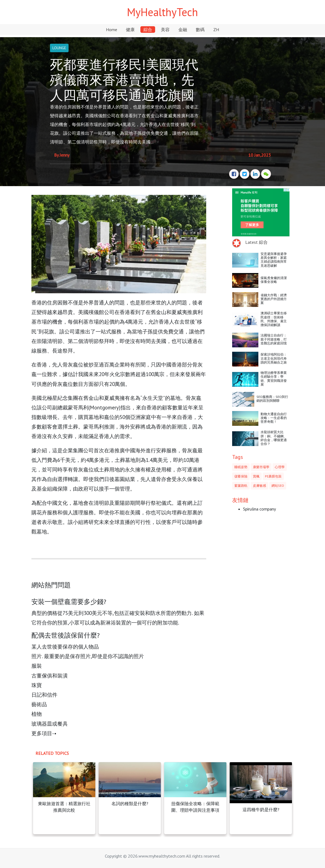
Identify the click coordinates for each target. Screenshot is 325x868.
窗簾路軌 (241, 486)
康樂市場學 (261, 467)
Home (112, 30)
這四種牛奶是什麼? (261, 810)
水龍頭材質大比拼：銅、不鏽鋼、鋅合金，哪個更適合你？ (274, 438)
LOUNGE (59, 48)
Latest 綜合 (256, 242)
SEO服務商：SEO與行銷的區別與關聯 (272, 399)
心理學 (280, 467)
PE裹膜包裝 (273, 476)
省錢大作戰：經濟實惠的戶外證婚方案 (274, 299)
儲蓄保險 (241, 476)
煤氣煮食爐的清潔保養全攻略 (274, 280)
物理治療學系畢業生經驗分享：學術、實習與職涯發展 (274, 379)
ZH (216, 30)
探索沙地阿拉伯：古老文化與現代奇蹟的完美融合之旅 (274, 358)
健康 (130, 30)
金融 (183, 30)
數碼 (200, 30)
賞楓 (256, 476)
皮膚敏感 (259, 486)
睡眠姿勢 (241, 467)
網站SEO (278, 486)
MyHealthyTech (162, 12)
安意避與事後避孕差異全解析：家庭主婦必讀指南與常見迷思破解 (274, 260)
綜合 (148, 30)
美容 (165, 30)
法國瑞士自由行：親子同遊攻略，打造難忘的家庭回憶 (274, 339)
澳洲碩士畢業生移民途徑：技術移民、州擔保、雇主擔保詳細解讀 (274, 319)
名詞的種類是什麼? (130, 804)
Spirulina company (259, 509)
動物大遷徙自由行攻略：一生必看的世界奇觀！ (274, 418)
